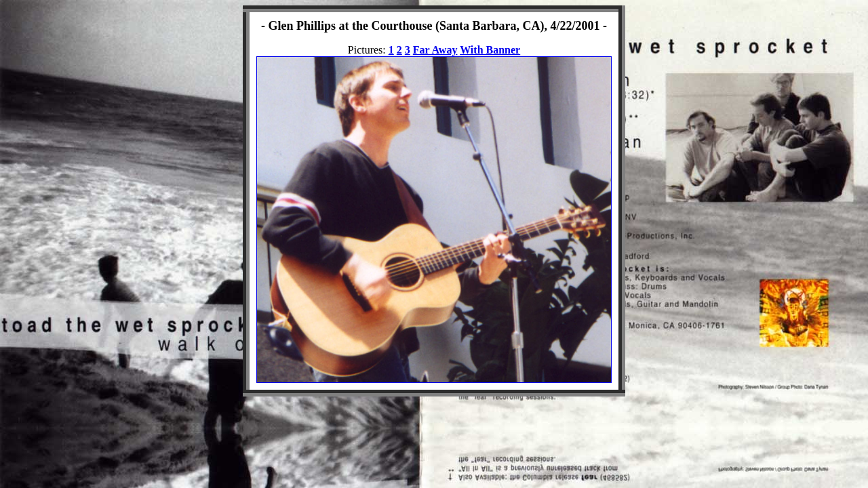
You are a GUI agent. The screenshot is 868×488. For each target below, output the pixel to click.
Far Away (435, 50)
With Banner (490, 50)
